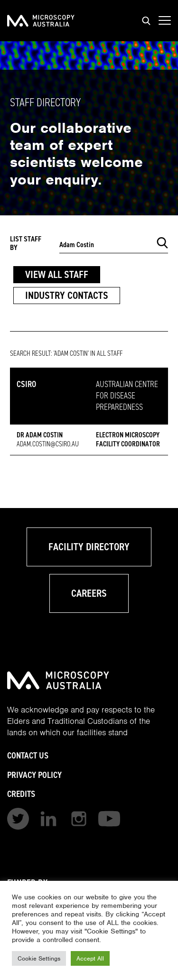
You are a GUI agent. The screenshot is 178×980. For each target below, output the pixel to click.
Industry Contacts (67, 295)
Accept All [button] (90, 958)
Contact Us (28, 755)
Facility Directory (89, 547)
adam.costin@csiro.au (48, 444)
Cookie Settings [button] (39, 958)
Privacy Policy (34, 775)
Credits (21, 794)
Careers (89, 593)
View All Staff (57, 274)
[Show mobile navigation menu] (165, 21)
